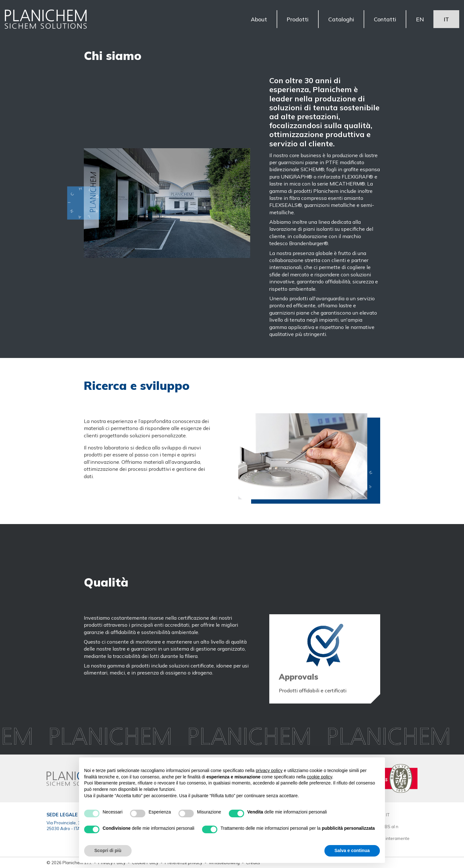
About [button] (259, 19)
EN (420, 19)
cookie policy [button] (319, 777)
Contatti (385, 19)
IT (446, 19)
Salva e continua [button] (352, 850)
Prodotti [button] (297, 19)
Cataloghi (341, 19)
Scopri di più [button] (108, 850)
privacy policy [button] (269, 770)
